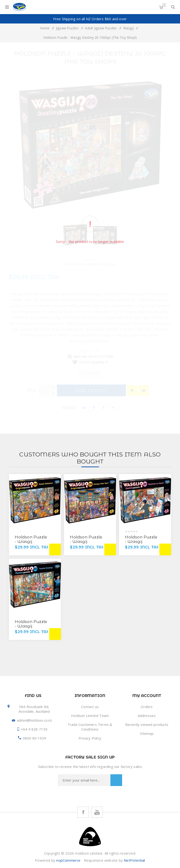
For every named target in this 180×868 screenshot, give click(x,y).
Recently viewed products (147, 724)
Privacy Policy (90, 738)
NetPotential (134, 860)
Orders (147, 707)
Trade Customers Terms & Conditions (90, 727)
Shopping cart (164, 5)
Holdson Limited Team (90, 716)
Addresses (147, 716)
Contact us (90, 707)
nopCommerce (68, 860)
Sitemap (147, 733)
